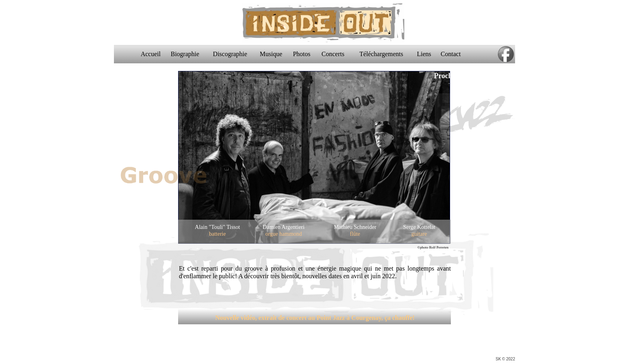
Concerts (336, 54)
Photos (304, 54)
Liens (426, 54)
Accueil (153, 54)
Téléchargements (384, 54)
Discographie (232, 54)
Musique (274, 54)
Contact (453, 54)
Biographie (187, 54)
